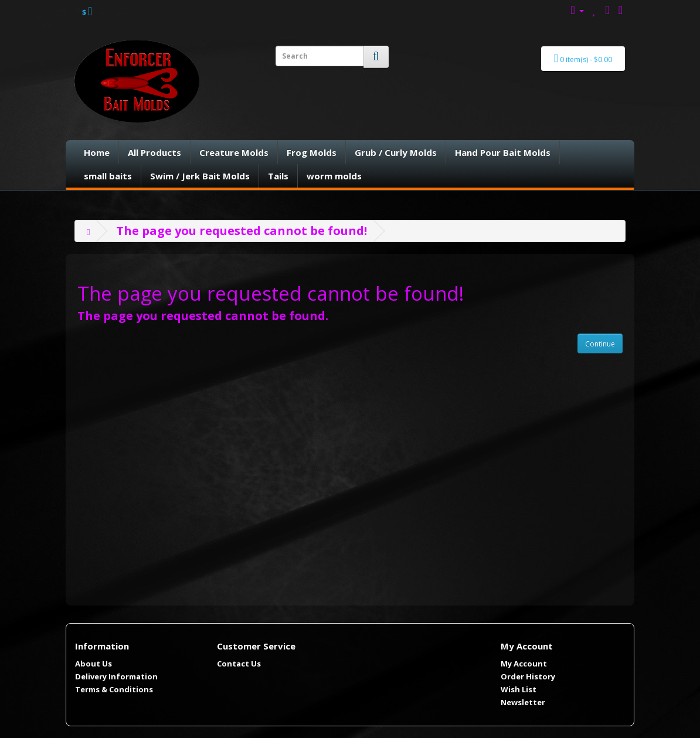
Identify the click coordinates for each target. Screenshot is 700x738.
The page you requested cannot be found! (242, 231)
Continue (600, 344)
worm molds (334, 176)
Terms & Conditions (114, 689)
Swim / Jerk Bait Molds (200, 176)
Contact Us (239, 664)
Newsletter (523, 702)
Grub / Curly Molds (396, 152)
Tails (278, 176)
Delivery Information (116, 676)
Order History (528, 676)
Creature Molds (234, 152)
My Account (524, 664)
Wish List (519, 689)
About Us (94, 664)
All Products (154, 152)
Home (97, 152)
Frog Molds (312, 152)
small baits (108, 176)
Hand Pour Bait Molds (503, 152)
